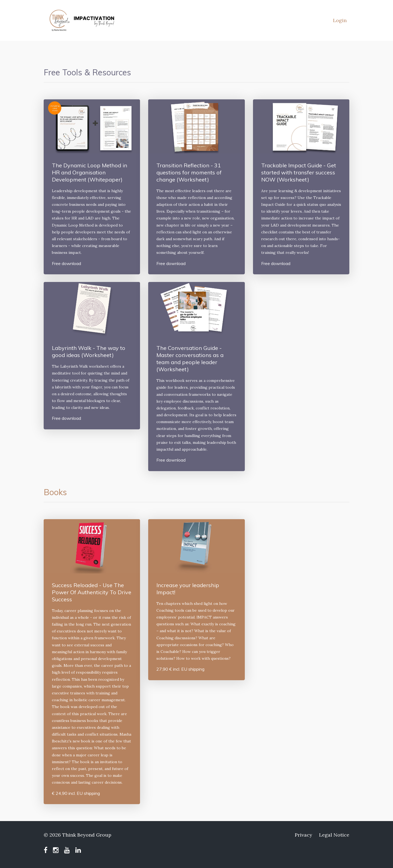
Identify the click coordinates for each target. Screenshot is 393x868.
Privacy (303, 835)
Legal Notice (334, 835)
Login (340, 20)
